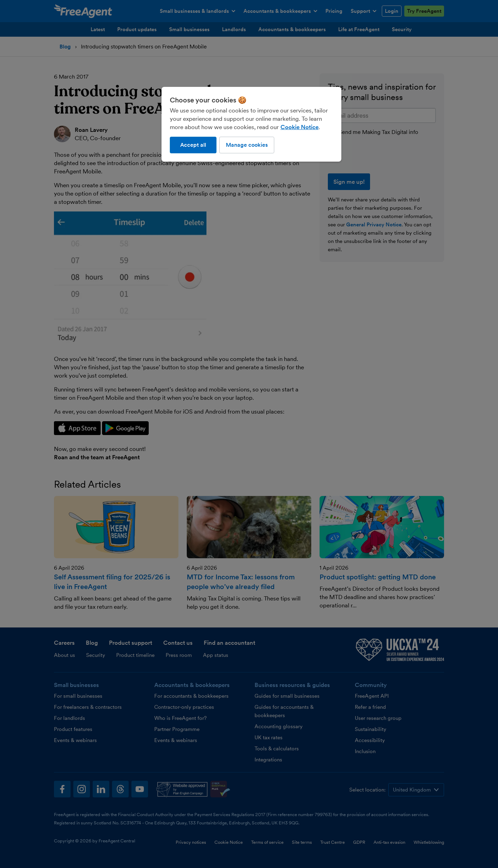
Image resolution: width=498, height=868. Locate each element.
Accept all (193, 145)
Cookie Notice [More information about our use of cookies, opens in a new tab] (299, 127)
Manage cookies (247, 145)
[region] (251, 124)
